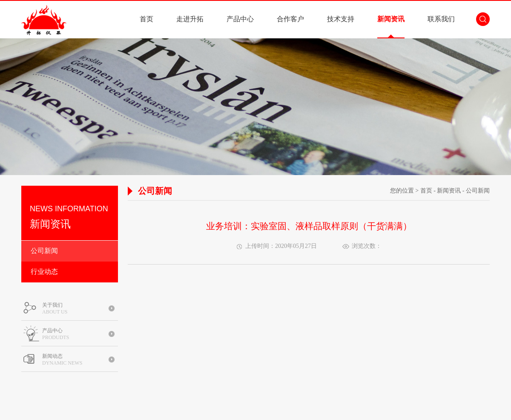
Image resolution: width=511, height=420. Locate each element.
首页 (146, 19)
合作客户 (290, 19)
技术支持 (341, 19)
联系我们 (441, 19)
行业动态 (44, 272)
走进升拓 (190, 19)
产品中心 (240, 19)
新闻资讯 (391, 19)
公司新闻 (44, 251)
